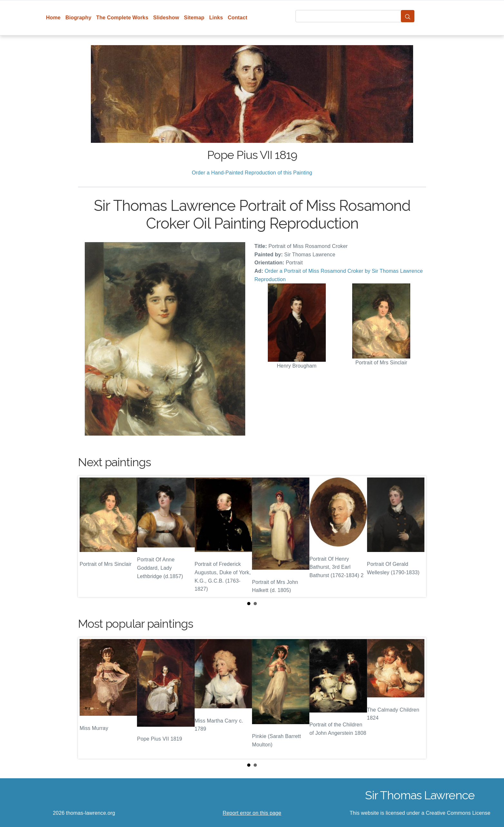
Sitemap (194, 18)
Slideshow (166, 18)
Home (53, 18)
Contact (238, 18)
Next (416, 537)
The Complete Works (122, 18)
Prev (88, 537)
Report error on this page (252, 813)
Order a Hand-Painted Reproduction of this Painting (252, 173)
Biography (78, 18)
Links (216, 18)
